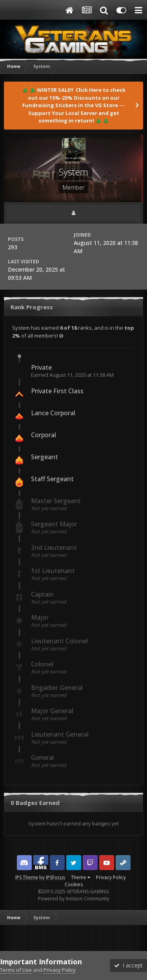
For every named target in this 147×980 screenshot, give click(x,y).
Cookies (74, 884)
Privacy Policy (111, 877)
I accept (128, 965)
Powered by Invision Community (74, 899)
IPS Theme (27, 877)
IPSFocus (55, 877)
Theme (81, 877)
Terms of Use (16, 970)
